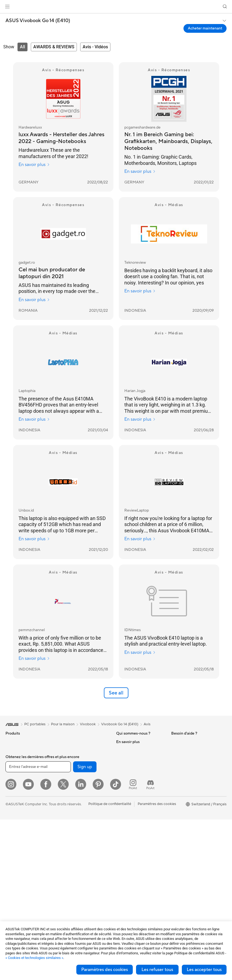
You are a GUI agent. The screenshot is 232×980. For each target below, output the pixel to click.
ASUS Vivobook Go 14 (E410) (38, 21)
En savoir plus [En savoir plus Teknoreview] (140, 291)
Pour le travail (16, 775)
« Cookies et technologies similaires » (34, 958)
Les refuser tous (157, 970)
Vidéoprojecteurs (19, 824)
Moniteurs (14, 816)
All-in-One (14, 833)
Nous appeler (127, 861)
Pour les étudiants (20, 791)
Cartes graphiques (20, 890)
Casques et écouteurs (77, 857)
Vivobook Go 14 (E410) (120, 724)
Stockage (67, 774)
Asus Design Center (187, 783)
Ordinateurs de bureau (24, 841)
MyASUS (123, 902)
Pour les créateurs (20, 783)
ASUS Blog (180, 816)
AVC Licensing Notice (189, 807)
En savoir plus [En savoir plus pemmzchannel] (34, 658)
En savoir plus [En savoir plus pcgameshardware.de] (140, 171)
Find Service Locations (134, 836)
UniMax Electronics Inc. (135, 799)
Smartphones (16, 750)
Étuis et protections (76, 882)
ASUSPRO (180, 791)
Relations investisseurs (134, 766)
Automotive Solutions (189, 799)
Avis (147, 724)
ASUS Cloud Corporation (137, 791)
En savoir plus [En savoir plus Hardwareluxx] (34, 165)
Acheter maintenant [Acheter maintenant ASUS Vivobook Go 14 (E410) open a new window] (205, 28)
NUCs (10, 857)
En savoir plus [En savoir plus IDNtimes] (140, 652)
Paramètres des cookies (105, 970)
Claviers (66, 841)
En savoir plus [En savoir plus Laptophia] (34, 419)
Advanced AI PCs (185, 775)
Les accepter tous (204, 970)
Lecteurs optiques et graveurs (84, 766)
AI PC (176, 767)
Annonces (124, 758)
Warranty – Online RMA (135, 816)
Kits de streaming (74, 866)
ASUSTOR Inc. (128, 783)
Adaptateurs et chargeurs (80, 890)
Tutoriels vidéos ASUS (134, 894)
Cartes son (68, 758)
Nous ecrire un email (132, 853)
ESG (175, 742)
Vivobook (88, 724)
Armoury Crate (183, 824)
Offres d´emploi (129, 750)
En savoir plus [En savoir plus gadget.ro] (34, 300)
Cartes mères (16, 882)
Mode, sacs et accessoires (81, 874)
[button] (7, 7)
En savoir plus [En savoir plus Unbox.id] (34, 539)
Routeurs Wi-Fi (72, 804)
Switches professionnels (79, 824)
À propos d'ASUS (130, 742)
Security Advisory (130, 886)
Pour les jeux (16, 800)
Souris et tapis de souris (79, 849)
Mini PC (12, 865)
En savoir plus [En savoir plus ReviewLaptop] (140, 539)
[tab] (22, 47)
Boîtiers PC (15, 898)
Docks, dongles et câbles (80, 898)
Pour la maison (17, 767)
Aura (175, 832)
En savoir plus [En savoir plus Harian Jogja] (140, 419)
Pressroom (125, 774)
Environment (181, 750)
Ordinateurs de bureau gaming (30, 849)
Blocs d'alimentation (76, 750)
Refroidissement (73, 742)
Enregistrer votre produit (136, 845)
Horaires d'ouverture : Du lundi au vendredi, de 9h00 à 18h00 (139, 874)
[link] (116, 7)
